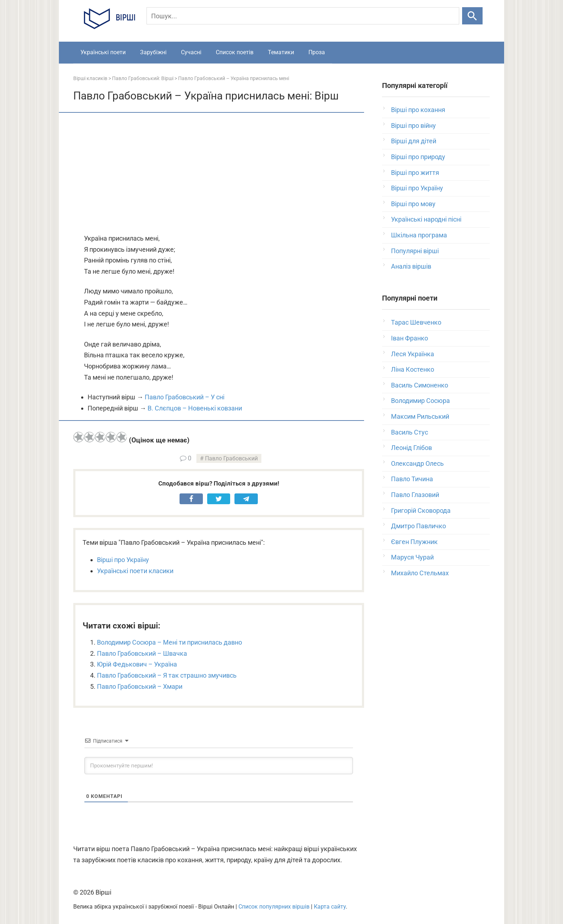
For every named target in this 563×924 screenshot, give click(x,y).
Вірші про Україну (123, 560)
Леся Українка (413, 354)
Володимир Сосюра (420, 401)
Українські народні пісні (426, 219)
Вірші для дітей (414, 141)
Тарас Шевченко (416, 322)
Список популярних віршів (274, 907)
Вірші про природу (418, 157)
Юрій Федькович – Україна (137, 664)
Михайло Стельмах (420, 573)
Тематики (281, 52)
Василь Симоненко (420, 385)
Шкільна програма (419, 235)
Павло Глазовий (415, 495)
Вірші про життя (415, 173)
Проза (317, 52)
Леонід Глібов (411, 448)
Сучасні (191, 52)
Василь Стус (410, 432)
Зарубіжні (153, 52)
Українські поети (103, 52)
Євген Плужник (414, 542)
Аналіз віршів (411, 266)
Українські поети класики (135, 571)
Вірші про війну (413, 126)
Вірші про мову (413, 204)
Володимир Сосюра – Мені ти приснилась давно (169, 642)
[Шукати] (472, 16)
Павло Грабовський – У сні (185, 397)
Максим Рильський (420, 416)
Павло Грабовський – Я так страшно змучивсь (167, 675)
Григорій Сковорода (421, 510)
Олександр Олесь (417, 463)
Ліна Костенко (413, 369)
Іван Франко (410, 338)
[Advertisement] (219, 174)
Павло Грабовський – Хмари (140, 686)
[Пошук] (303, 16)
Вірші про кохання (418, 110)
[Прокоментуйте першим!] (219, 766)
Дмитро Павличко (418, 526)
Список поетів (235, 52)
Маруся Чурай (412, 557)
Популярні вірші (415, 251)
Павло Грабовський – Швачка (142, 653)
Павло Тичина (412, 479)
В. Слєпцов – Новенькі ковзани (195, 408)
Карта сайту (330, 907)
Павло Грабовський (231, 458)
